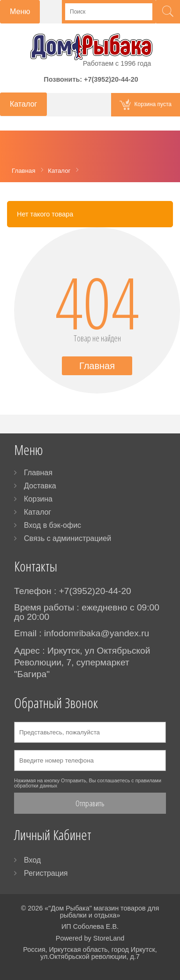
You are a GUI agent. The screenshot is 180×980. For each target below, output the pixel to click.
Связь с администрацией (67, 538)
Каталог (37, 512)
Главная (97, 366)
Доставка (40, 486)
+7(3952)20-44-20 (111, 79)
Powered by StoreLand (90, 938)
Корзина (38, 499)
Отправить (90, 803)
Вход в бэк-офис (52, 525)
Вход (32, 860)
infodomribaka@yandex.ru (97, 633)
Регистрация (46, 873)
